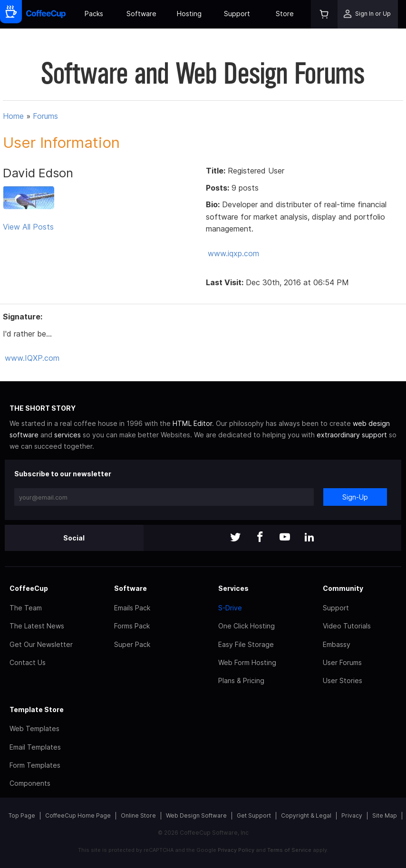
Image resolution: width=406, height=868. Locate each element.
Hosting (189, 14)
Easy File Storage (246, 644)
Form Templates (35, 765)
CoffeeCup (29, 588)
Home (13, 116)
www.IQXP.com (32, 358)
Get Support (254, 815)
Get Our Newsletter (41, 644)
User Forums (342, 662)
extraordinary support (352, 435)
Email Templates (35, 747)
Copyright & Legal (306, 815)
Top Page (22, 815)
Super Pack (132, 644)
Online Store (138, 815)
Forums (45, 116)
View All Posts (28, 227)
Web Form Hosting (247, 662)
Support (237, 14)
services (68, 435)
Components (30, 783)
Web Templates (34, 728)
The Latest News (37, 626)
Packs (94, 14)
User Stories (343, 680)
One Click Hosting (246, 626)
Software (141, 14)
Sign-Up (355, 497)
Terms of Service (289, 850)
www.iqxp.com (233, 253)
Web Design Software (196, 815)
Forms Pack (132, 626)
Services (233, 588)
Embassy (337, 644)
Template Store (37, 709)
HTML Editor (192, 423)
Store (285, 14)
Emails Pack (132, 608)
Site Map (385, 815)
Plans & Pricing (241, 680)
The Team (26, 608)
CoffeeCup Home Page (78, 815)
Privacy (352, 815)
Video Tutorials (347, 626)
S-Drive (230, 608)
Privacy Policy (236, 850)
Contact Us (28, 662)
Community (343, 588)
